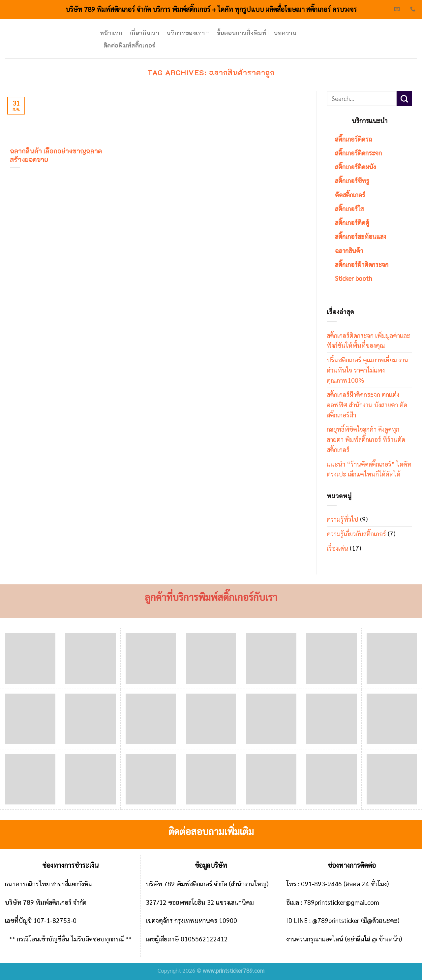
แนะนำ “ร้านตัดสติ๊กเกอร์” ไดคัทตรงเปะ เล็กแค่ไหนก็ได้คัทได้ (369, 469)
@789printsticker (336, 920)
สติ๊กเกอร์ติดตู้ (352, 222)
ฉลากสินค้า (349, 250)
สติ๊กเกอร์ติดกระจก (358, 153)
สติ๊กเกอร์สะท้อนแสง (361, 236)
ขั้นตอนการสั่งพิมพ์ (242, 33)
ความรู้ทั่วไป (343, 519)
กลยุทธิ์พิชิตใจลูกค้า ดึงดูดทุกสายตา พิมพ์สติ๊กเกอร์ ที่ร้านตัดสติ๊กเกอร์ (366, 439)
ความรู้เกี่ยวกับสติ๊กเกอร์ (356, 533)
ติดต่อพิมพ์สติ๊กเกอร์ (130, 45)
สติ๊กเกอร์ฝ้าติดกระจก (362, 264)
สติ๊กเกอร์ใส (349, 208)
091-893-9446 (321, 883)
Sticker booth (354, 278)
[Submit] (404, 98)
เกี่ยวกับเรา (144, 33)
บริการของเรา (188, 33)
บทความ (285, 33)
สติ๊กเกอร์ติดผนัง (355, 166)
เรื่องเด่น (337, 548)
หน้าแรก (111, 33)
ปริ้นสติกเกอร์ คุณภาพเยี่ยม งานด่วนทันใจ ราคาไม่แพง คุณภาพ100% (368, 370)
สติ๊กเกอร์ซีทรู (352, 180)
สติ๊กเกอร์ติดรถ (353, 139)
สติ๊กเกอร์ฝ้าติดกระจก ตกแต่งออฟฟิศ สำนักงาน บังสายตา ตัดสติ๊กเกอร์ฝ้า (367, 404)
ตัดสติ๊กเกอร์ (350, 195)
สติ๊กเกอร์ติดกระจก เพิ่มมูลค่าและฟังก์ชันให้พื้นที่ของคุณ (368, 340)
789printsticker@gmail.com (341, 902)
